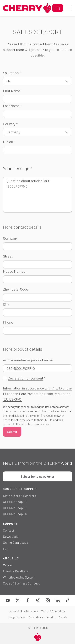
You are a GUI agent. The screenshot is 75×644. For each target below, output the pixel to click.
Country (10, 124)
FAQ (6, 549)
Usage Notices (17, 617)
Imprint (51, 617)
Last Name (12, 106)
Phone (8, 322)
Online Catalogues (15, 542)
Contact (9, 530)
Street (8, 256)
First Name (13, 91)
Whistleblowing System (19, 577)
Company (10, 238)
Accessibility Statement (24, 611)
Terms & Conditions (53, 611)
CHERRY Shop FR (15, 514)
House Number (15, 271)
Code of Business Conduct (21, 583)
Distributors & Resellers (19, 496)
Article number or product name (28, 360)
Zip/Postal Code (16, 289)
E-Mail (9, 142)
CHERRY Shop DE (15, 508)
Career (8, 565)
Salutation (12, 73)
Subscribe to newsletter (37, 476)
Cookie (63, 617)
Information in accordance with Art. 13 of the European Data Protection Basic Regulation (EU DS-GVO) (37, 394)
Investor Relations (16, 571)
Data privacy (36, 617)
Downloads (11, 536)
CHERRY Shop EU (15, 502)
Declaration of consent (25, 378)
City (6, 304)
